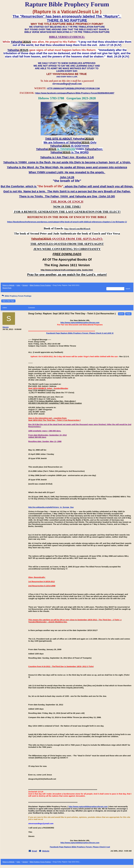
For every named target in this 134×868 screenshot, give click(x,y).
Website (46, 851)
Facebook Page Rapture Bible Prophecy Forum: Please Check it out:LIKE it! (80, 333)
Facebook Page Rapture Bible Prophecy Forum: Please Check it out (80, 847)
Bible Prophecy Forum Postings (40, 285)
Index (18, 285)
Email (34, 851)
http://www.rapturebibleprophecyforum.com (80, 322)
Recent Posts (7, 288)
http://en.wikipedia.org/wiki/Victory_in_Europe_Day (51, 507)
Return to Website (8, 285)
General (25, 285)
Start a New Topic (8, 301)
